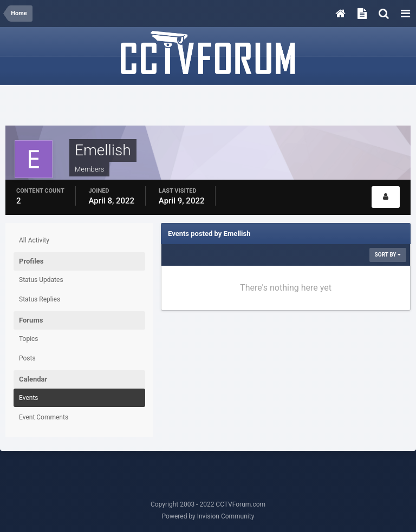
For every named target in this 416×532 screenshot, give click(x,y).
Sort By (388, 255)
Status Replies (40, 299)
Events (29, 398)
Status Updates (41, 280)
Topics (29, 339)
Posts (27, 358)
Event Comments (44, 417)
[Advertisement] (208, 107)
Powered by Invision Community (208, 516)
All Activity (34, 240)
